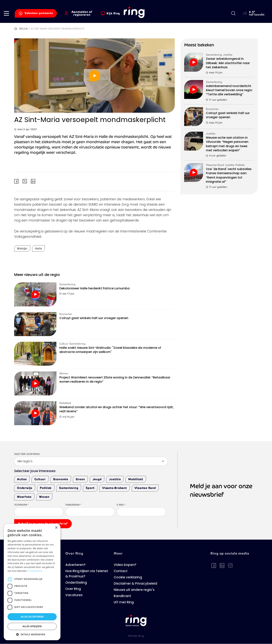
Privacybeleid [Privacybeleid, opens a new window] (35, 571)
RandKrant (122, 596)
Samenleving (69, 488)
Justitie (115, 479)
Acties (22, 479)
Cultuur (40, 479)
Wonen (44, 497)
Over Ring (73, 589)
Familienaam (73, 505)
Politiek (46, 488)
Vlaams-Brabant (115, 488)
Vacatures (74, 595)
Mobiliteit (136, 479)
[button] (6, 13)
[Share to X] (25, 181)
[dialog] (32, 582)
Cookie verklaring (128, 578)
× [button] (56, 528)
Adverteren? (75, 565)
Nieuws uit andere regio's (134, 590)
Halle (39, 248)
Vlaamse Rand (145, 488)
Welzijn (23, 29)
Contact (121, 571)
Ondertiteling (76, 583)
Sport (90, 488)
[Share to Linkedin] (33, 181)
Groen (80, 479)
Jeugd (97, 479)
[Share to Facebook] (16, 181)
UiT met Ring (124, 602)
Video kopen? (125, 565)
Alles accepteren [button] (32, 617)
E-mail (121, 505)
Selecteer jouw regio (27, 454)
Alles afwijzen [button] (32, 626)
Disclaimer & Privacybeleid (135, 584)
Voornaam (21, 505)
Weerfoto (24, 497)
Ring (141, 636)
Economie (61, 479)
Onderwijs (25, 488)
